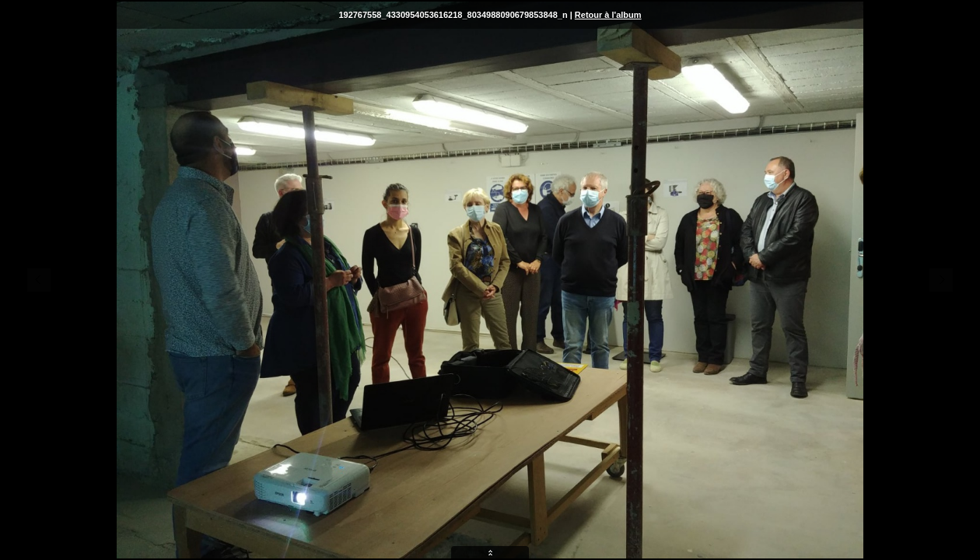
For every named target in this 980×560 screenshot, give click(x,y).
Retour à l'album (608, 15)
